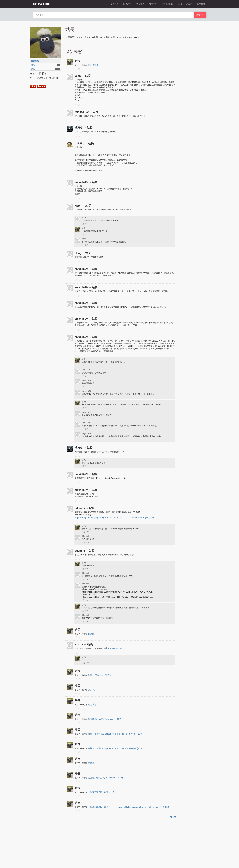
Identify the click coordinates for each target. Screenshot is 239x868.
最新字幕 (115, 4)
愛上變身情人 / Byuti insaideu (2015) (105, 778)
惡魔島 (91, 763)
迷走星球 (92, 690)
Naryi (78, 206)
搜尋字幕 (200, 15)
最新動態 (35, 61)
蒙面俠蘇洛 (93, 65)
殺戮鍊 (91, 634)
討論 (33, 65)
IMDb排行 (128, 4)
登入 (33, 86)
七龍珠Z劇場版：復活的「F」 (102, 792)
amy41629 (81, 182)
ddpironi (80, 508)
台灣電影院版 (167, 4)
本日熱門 (140, 4)
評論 (33, 69)
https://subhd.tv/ (114, 648)
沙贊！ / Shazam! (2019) (100, 675)
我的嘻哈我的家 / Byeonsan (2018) (104, 719)
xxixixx (79, 644)
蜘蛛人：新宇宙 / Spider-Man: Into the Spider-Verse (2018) (116, 734)
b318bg (79, 143)
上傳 (180, 4)
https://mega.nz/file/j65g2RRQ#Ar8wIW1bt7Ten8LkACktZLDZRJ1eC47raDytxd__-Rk (114, 518)
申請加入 (41, 86)
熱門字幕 (153, 4)
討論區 (189, 4)
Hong (78, 253)
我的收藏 (201, 4)
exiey (78, 76)
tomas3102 (82, 112)
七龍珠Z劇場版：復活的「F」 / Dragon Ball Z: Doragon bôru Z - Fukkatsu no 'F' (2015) (128, 807)
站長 (77, 61)
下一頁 (173, 817)
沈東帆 (79, 128)
